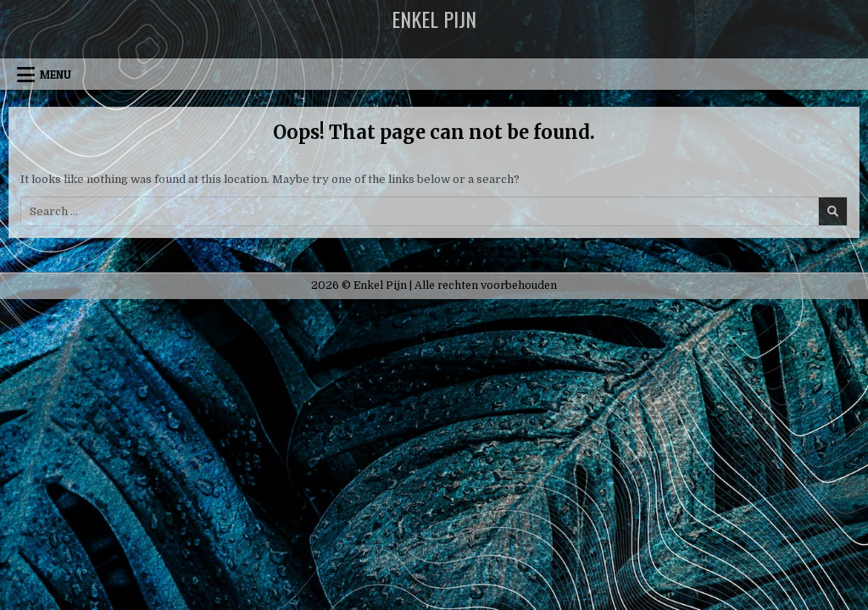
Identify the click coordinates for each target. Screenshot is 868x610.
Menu (56, 75)
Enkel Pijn (434, 19)
